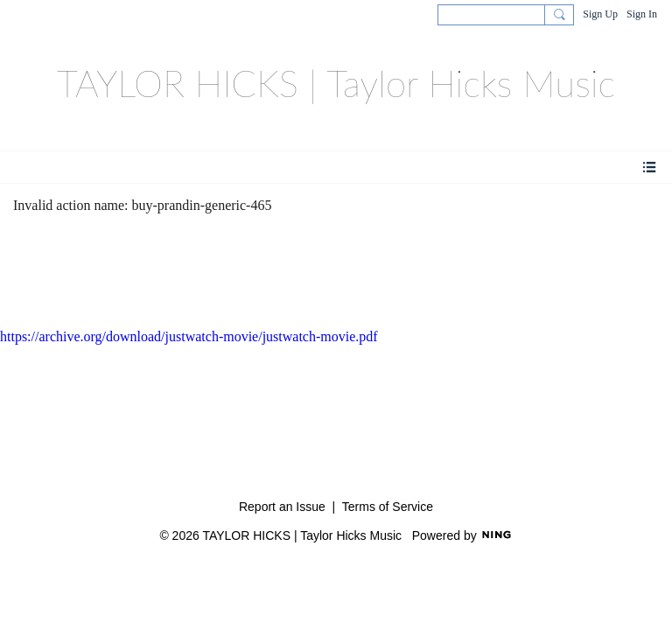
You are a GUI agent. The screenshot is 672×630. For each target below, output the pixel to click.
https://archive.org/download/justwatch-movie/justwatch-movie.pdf (189, 336)
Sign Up (600, 14)
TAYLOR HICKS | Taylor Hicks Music (336, 83)
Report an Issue (282, 507)
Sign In (642, 14)
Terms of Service (388, 507)
